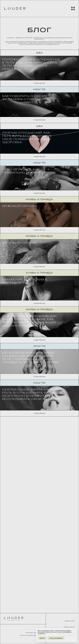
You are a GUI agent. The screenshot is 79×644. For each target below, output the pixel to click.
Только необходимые (56, 638)
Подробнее (39, 103)
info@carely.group (65, 627)
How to (39, 109)
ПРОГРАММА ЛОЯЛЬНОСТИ (28, 631)
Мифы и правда (39, 277)
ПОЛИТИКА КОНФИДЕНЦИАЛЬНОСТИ (28, 635)
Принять (42, 638)
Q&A (39, 53)
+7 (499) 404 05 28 (65, 620)
